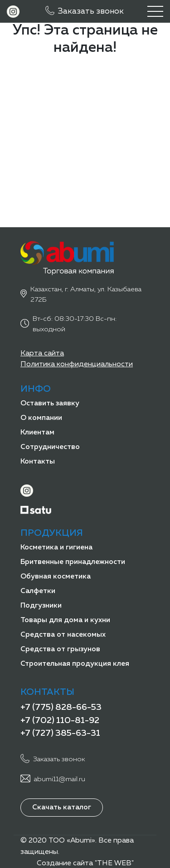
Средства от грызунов (60, 649)
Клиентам (37, 433)
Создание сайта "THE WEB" (85, 863)
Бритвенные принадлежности (73, 562)
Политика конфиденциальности (77, 364)
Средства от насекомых (63, 635)
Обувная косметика (56, 577)
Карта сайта (42, 354)
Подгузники (41, 606)
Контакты (38, 462)
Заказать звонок (91, 11)
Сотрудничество (50, 447)
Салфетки (38, 591)
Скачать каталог (62, 808)
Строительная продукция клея (75, 664)
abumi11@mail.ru (60, 779)
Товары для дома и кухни (65, 620)
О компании (41, 418)
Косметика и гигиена (56, 548)
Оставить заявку (50, 404)
